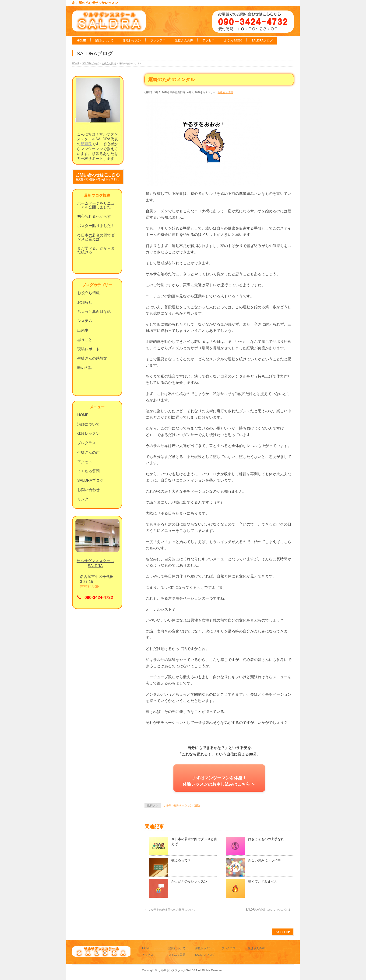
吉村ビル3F (90, 586)
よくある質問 (88, 471)
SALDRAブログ (90, 480)
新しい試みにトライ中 (264, 860)
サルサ (167, 805)
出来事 (83, 330)
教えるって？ (181, 860)
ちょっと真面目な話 (94, 311)
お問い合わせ (88, 490)
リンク (83, 499)
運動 (197, 805)
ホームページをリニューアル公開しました (96, 205)
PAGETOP (283, 932)
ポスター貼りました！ (96, 226)
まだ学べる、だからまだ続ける (96, 250)
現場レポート (88, 349)
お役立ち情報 (225, 92)
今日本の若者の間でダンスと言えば (96, 237)
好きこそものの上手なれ (266, 839)
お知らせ (85, 302)
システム (85, 321)
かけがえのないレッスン (189, 881)
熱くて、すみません (263, 881)
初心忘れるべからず (94, 216)
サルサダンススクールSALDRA (178, 970)
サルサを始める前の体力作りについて (170, 910)
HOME (83, 415)
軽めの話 (85, 368)
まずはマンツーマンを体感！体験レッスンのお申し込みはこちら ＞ (219, 781)
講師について (88, 424)
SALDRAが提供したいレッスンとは (270, 910)
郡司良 (86, 144)
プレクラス (87, 443)
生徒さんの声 (88, 452)
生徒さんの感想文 (92, 358)
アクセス (85, 462)
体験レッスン (88, 434)
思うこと (85, 340)
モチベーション (183, 805)
